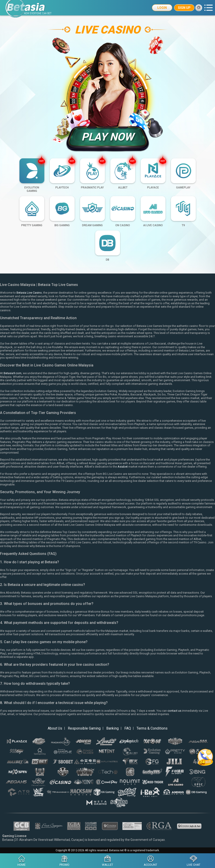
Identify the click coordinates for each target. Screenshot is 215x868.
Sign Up (184, 8)
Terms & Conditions (152, 728)
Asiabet (123, 467)
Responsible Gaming (84, 728)
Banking (112, 728)
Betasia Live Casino (29, 293)
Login (162, 8)
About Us (55, 728)
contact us (174, 711)
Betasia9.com (13, 373)
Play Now (107, 137)
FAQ (128, 728)
